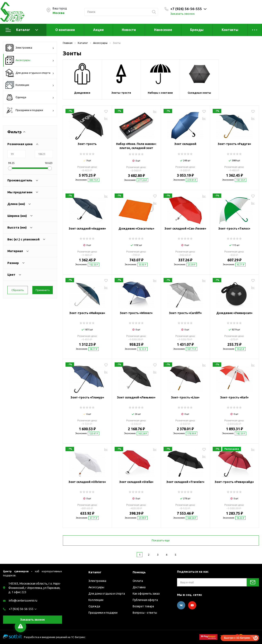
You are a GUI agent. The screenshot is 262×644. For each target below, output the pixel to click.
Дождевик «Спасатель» (136, 229)
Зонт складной (185, 144)
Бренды (197, 30)
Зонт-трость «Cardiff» (185, 313)
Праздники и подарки (30, 110)
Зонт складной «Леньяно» (136, 397)
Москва (59, 13)
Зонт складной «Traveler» (185, 482)
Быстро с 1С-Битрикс (237, 638)
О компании (65, 30)
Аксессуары (30, 60)
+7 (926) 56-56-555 (21, 609)
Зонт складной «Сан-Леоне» (185, 229)
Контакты (230, 30)
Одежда (30, 97)
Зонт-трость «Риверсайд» (234, 482)
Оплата (138, 581)
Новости (129, 30)
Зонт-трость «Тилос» (234, 229)
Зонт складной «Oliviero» (87, 482)
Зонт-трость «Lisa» (185, 397)
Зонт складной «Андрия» (87, 229)
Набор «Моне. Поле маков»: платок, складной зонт (136, 146)
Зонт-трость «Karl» (234, 397)
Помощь (139, 572)
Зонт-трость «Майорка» (87, 313)
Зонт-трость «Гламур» (87, 397)
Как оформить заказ (146, 594)
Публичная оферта (145, 600)
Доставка (139, 587)
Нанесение (163, 30)
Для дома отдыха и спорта (30, 73)
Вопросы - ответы (145, 613)
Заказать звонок (183, 14)
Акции (98, 30)
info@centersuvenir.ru (23, 601)
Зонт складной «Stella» (136, 482)
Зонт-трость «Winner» (136, 313)
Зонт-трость (87, 144)
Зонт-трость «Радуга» (234, 144)
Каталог (22, 30)
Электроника (30, 48)
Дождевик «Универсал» (234, 313)
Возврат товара (143, 606)
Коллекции (30, 85)
